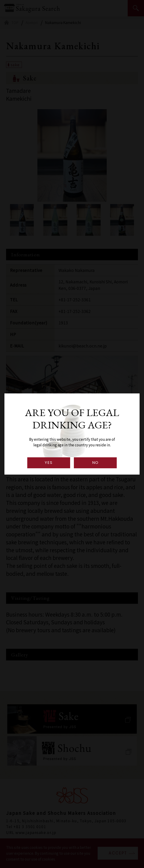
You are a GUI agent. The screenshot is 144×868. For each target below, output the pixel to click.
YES (49, 463)
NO (95, 463)
